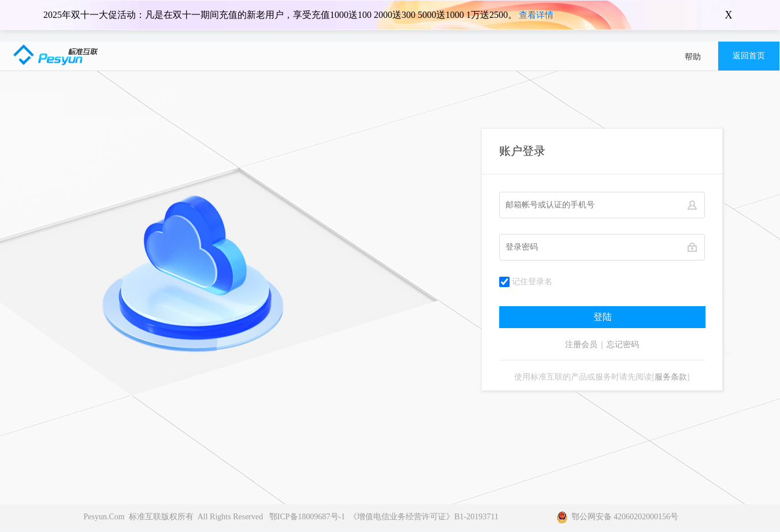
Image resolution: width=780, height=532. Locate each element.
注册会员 (581, 345)
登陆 (603, 317)
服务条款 (671, 377)
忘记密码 (623, 345)
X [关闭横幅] (729, 15)
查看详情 (536, 15)
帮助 (693, 57)
